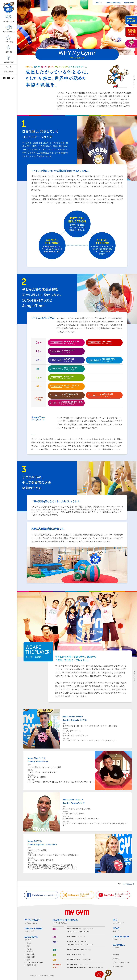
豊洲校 (29, 946)
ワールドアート (78, 965)
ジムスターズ (77, 942)
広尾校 (29, 943)
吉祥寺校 (30, 952)
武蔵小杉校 (31, 957)
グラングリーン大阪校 (35, 962)
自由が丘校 (31, 954)
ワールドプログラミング (85, 968)
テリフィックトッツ (80, 945)
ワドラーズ (76, 937)
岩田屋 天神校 (32, 965)
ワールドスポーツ (80, 960)
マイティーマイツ (79, 950)
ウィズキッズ (76, 955)
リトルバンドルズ (80, 929)
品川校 (29, 949)
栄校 (28, 960)
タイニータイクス (78, 932)
